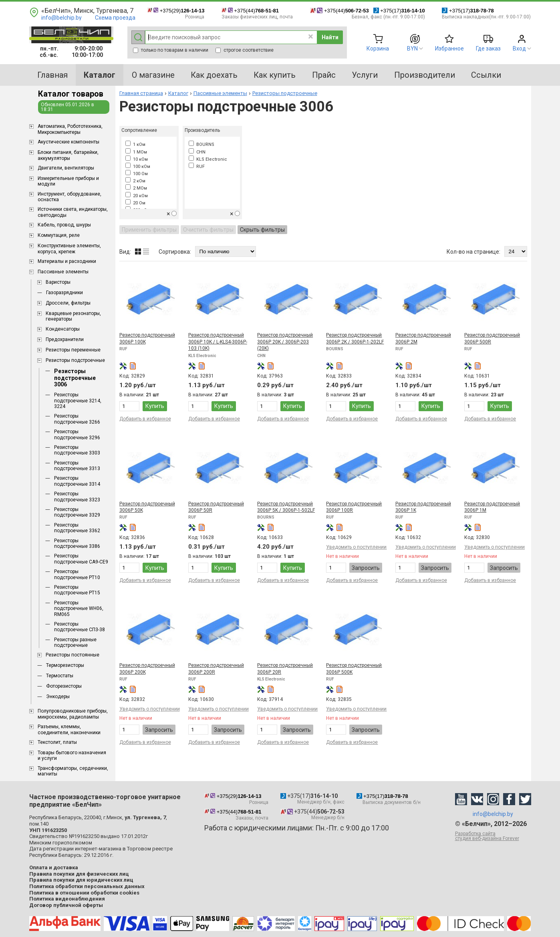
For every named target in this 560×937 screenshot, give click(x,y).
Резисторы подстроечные (75, 360)
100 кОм (138, 167)
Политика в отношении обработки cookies (84, 893)
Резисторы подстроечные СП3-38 (80, 627)
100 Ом (137, 174)
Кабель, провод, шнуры (64, 225)
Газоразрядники (64, 293)
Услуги (365, 75)
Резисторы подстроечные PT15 (77, 590)
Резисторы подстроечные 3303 (77, 450)
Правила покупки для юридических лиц (81, 880)
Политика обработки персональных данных (87, 886)
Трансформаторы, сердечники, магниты (73, 771)
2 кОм (135, 181)
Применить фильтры (149, 230)
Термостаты (60, 676)
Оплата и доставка (54, 867)
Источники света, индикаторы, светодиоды (73, 212)
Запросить (366, 568)
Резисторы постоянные (73, 655)
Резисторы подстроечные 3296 (77, 434)
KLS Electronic (208, 159)
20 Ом (135, 203)
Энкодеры (58, 697)
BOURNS (201, 144)
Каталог (178, 93)
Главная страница (141, 93)
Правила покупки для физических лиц (79, 874)
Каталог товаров (71, 94)
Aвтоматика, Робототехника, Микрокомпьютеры (70, 129)
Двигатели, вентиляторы (66, 168)
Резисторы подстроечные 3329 (77, 512)
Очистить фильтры (208, 230)
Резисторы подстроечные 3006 (75, 378)
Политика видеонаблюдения (67, 899)
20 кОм (137, 196)
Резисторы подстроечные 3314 (77, 481)
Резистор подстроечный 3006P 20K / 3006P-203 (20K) (285, 342)
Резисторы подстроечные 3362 (77, 528)
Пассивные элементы (63, 272)
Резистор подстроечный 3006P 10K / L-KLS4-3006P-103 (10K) (218, 342)
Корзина (378, 48)
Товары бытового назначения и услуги (72, 755)
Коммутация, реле (59, 235)
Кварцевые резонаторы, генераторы (73, 316)
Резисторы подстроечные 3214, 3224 (78, 401)
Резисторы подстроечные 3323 (77, 497)
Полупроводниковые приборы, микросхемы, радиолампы (73, 714)
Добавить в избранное (145, 419)
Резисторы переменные (73, 350)
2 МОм (136, 188)
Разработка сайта (493, 836)
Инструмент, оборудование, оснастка (69, 197)
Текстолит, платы (57, 742)
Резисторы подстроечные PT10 (77, 574)
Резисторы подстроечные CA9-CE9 (81, 559)
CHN (197, 152)
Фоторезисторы (64, 686)
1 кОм (135, 144)
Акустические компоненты (68, 142)
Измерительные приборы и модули (68, 181)
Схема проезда (115, 18)
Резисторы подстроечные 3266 (77, 419)
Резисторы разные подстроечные (75, 642)
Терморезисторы (65, 665)
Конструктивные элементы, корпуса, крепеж (69, 248)
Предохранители (65, 339)
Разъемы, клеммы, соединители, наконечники (69, 729)
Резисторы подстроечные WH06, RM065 (79, 609)
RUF (197, 167)
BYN (412, 48)
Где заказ (488, 48)
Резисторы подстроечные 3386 (77, 543)
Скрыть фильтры (262, 230)
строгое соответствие (245, 50)
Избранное (449, 48)
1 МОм (136, 152)
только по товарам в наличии (171, 50)
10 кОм (137, 159)
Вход (519, 48)
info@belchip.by (61, 18)
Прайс (324, 75)
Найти (330, 37)
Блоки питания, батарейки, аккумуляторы (68, 155)
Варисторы (58, 282)
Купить (155, 406)
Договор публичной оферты (66, 905)
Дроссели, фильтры (68, 303)
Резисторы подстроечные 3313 (77, 466)
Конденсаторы (63, 329)
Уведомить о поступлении (356, 547)
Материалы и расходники (67, 261)
